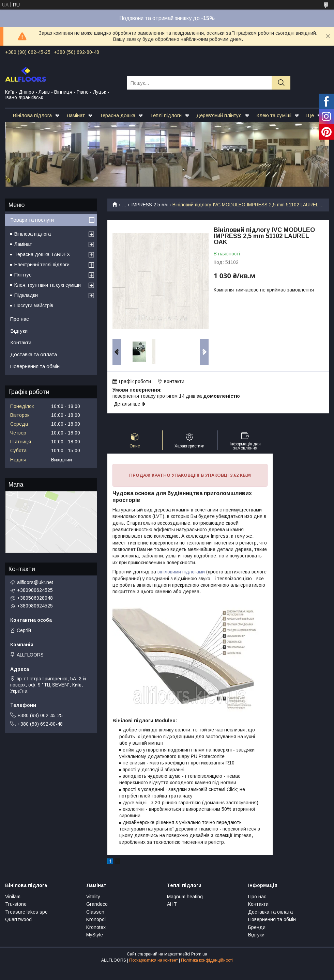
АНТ (172, 904)
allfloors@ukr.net (35, 582)
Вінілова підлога (32, 115)
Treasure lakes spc (26, 912)
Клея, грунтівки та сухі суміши (48, 285)
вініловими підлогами (181, 572)
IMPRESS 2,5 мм (149, 205)
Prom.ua (199, 954)
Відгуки (19, 331)
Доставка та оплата (34, 354)
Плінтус (23, 275)
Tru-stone (16, 904)
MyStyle (95, 935)
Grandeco (97, 904)
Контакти (21, 342)
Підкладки (26, 295)
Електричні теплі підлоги (42, 265)
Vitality (93, 897)
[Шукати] (281, 83)
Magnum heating (185, 897)
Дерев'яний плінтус (219, 115)
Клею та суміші (274, 115)
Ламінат (76, 115)
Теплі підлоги (166, 115)
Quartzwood (18, 919)
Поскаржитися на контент (154, 960)
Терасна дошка (117, 115)
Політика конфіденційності (207, 960)
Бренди (257, 927)
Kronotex (96, 927)
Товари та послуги (32, 220)
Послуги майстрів (34, 305)
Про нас (20, 319)
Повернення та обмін (35, 366)
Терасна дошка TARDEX (42, 254)
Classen (95, 912)
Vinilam (13, 897)
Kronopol (96, 919)
